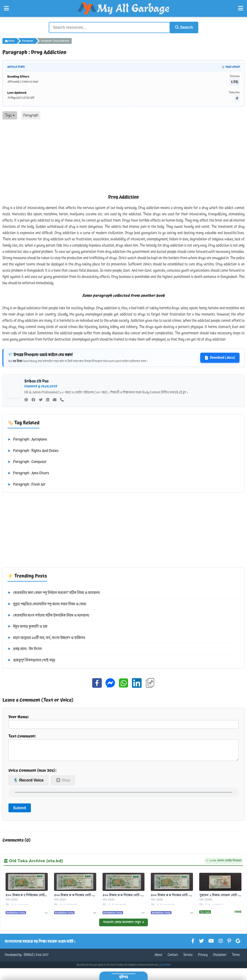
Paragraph (28, 40)
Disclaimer (220, 958)
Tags (10, 115)
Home (10, 40)
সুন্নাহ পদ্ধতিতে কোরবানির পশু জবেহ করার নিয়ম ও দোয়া (47, 604)
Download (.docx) (220, 357)
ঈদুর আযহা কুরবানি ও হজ (27, 626)
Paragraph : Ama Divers (28, 473)
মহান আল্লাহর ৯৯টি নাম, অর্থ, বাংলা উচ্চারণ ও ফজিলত (46, 637)
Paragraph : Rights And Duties (33, 450)
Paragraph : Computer (27, 462)
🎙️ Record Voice (28, 784)
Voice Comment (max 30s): (32, 774)
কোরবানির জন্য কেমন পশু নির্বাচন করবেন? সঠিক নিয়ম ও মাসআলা (54, 593)
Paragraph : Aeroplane (27, 439)
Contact (173, 958)
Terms (236, 958)
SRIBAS (29, 958)
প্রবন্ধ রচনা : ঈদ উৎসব (25, 649)
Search (183, 27)
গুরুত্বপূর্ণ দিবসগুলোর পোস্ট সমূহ (31, 660)
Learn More (165, 968)
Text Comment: (123, 748)
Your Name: (123, 721)
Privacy (203, 958)
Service (188, 958)
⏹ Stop (63, 784)
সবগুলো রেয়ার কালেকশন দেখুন (123, 925)
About (158, 958)
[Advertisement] (123, 155)
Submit (20, 811)
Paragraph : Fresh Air (26, 484)
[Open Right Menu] (241, 8)
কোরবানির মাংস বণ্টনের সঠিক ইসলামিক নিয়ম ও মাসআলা (48, 615)
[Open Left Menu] (6, 8)
